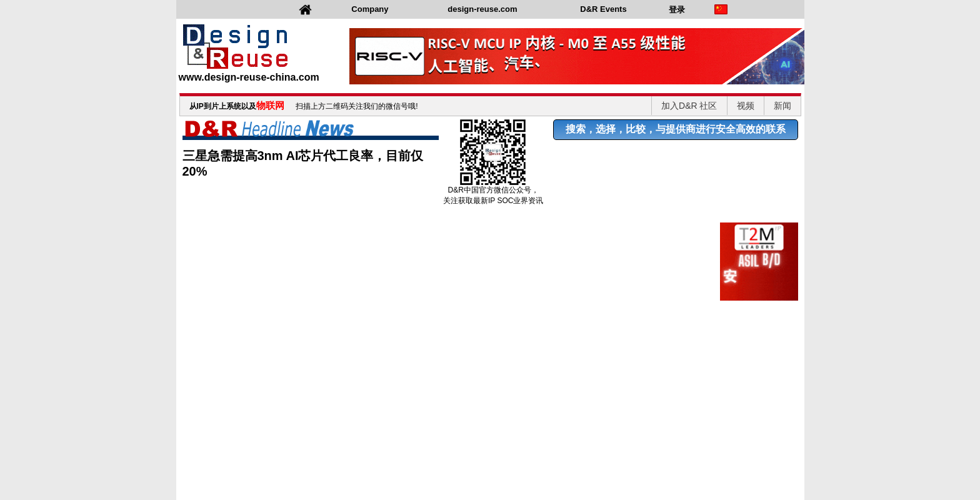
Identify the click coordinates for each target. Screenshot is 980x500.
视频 (746, 106)
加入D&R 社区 (689, 106)
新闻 (782, 106)
